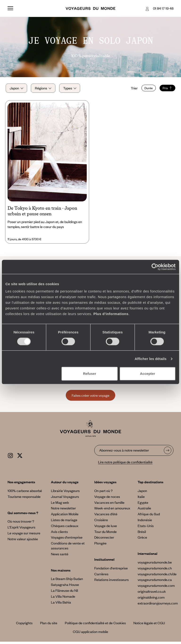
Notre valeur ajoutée (23, 541)
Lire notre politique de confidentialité (125, 464)
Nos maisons (61, 572)
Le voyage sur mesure (24, 535)
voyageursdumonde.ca (155, 582)
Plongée (100, 546)
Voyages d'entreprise (67, 540)
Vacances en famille (109, 505)
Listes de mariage (64, 522)
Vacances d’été (106, 516)
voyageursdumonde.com (156, 588)
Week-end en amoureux (112, 511)
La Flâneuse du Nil (64, 593)
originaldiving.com (151, 600)
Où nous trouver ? (21, 524)
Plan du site (49, 625)
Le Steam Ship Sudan (67, 581)
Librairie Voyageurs (65, 493)
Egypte (143, 505)
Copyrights (24, 625)
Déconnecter (104, 540)
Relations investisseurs (111, 582)
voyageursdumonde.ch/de (157, 576)
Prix (166, 89)
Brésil (142, 534)
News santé (60, 556)
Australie (144, 511)
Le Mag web (60, 505)
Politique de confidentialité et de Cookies (95, 625)
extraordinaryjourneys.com (158, 605)
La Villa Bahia (61, 604)
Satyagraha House (65, 587)
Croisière (101, 522)
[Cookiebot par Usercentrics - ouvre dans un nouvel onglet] (155, 267)
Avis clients (59, 534)
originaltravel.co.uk (152, 594)
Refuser (90, 374)
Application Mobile (65, 516)
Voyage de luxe (106, 528)
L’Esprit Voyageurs (21, 530)
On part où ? (103, 493)
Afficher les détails (150, 359)
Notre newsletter (63, 511)
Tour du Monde (105, 534)
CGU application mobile (90, 634)
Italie (141, 499)
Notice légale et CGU (149, 625)
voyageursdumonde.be (155, 564)
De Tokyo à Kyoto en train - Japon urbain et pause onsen (42, 213)
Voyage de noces (107, 499)
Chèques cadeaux (65, 528)
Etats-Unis (146, 528)
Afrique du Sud (149, 516)
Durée (147, 89)
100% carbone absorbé (25, 493)
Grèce (142, 540)
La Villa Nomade (63, 599)
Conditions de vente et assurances (68, 548)
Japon (142, 493)
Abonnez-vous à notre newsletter (124, 452)
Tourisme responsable (24, 499)
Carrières (101, 576)
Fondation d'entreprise (111, 570)
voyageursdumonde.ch (155, 570)
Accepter (148, 374)
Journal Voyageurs (65, 499)
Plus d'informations (111, 314)
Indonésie (145, 522)
